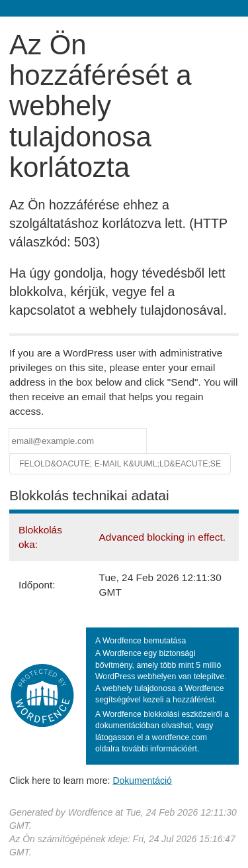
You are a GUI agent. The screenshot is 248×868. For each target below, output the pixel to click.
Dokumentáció (142, 781)
